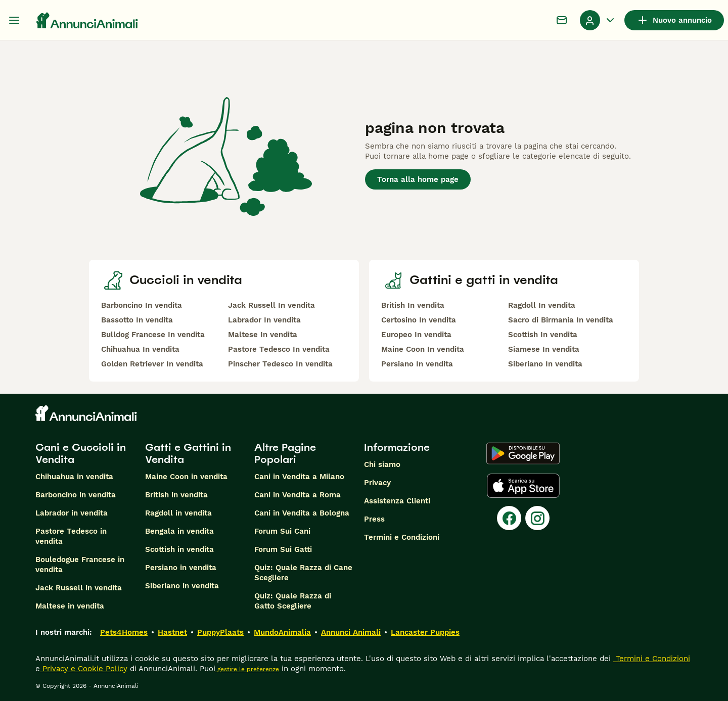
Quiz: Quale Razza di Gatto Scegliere (293, 601)
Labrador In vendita (264, 320)
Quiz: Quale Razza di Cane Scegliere (303, 573)
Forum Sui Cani (282, 531)
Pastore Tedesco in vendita (71, 536)
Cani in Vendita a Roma (298, 495)
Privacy (377, 483)
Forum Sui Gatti (283, 549)
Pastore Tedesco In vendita (279, 349)
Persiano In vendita (417, 364)
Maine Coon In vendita (423, 349)
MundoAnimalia (282, 632)
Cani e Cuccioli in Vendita (81, 453)
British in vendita (176, 495)
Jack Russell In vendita (271, 305)
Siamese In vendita (544, 349)
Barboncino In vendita (142, 305)
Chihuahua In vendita (140, 349)
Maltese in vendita (70, 606)
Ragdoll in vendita (178, 513)
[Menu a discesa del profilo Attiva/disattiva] (598, 20)
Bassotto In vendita (137, 320)
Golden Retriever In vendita (152, 364)
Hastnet (172, 632)
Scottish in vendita (179, 549)
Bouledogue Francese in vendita (80, 565)
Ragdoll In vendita (542, 305)
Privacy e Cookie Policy (84, 669)
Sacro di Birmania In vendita (561, 320)
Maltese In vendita (263, 335)
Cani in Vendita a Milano (299, 477)
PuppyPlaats (220, 632)
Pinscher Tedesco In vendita (280, 364)
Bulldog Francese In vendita (153, 335)
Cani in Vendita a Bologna (302, 513)
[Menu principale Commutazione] (14, 20)
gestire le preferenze (247, 669)
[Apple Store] (523, 486)
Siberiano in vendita (182, 586)
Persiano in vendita (181, 568)
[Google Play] (523, 453)
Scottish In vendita (543, 335)
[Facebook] (509, 518)
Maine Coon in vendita (186, 477)
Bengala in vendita (179, 531)
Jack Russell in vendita (79, 588)
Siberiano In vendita (545, 364)
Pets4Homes (124, 632)
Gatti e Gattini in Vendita (188, 453)
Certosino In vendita (419, 320)
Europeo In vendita (416, 335)
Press (374, 519)
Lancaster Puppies (425, 632)
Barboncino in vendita (76, 495)
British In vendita (413, 305)
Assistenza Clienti (397, 501)
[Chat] (562, 20)
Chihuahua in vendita (74, 477)
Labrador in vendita (72, 513)
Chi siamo (382, 464)
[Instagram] (537, 518)
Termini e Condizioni (402, 537)
